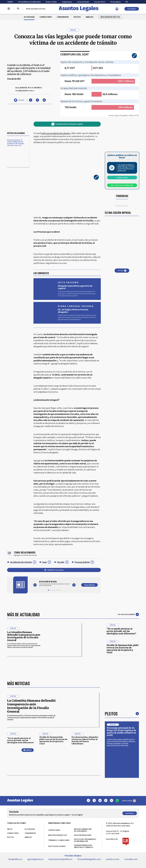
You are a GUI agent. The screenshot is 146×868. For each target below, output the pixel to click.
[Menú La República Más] (9, 9)
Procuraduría (115, 2)
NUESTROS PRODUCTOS (58, 835)
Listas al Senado (83, 2)
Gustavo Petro (100, 2)
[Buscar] (18, 9)
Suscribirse (132, 9)
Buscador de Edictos (110, 17)
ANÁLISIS (90, 17)
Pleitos (111, 714)
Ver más (122, 271)
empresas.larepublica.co (60, 859)
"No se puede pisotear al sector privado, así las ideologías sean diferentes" (121, 631)
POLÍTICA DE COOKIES (57, 846)
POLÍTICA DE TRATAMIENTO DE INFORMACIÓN (85, 840)
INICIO (10, 829)
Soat (45, 562)
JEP (127, 2)
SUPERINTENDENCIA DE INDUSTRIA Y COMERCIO (84, 846)
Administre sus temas (54, 570)
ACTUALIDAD (29, 17)
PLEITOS (77, 17)
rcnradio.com (131, 859)
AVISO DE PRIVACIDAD (83, 835)
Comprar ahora (122, 178)
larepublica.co (15, 859)
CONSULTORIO (46, 17)
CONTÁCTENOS (54, 830)
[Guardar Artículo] (19, 100)
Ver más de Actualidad (128, 614)
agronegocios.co (35, 859)
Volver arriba (129, 801)
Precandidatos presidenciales (29, 2)
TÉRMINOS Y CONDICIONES (59, 840)
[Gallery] (54, 583)
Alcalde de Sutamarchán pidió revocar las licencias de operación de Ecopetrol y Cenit (123, 649)
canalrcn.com (113, 859)
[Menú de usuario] (117, 9)
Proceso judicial (82, 562)
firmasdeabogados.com (89, 859)
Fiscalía (61, 562)
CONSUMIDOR (63, 17)
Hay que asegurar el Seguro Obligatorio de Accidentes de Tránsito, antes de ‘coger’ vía (16, 143)
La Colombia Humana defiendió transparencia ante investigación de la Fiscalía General (24, 636)
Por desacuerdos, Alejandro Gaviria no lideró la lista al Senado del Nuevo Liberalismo (85, 740)
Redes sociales (51, 2)
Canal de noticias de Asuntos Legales (67, 124)
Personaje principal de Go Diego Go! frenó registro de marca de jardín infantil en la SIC (121, 732)
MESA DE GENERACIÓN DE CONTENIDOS (83, 830)
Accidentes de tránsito (21, 562)
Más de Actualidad (23, 614)
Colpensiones (67, 2)
